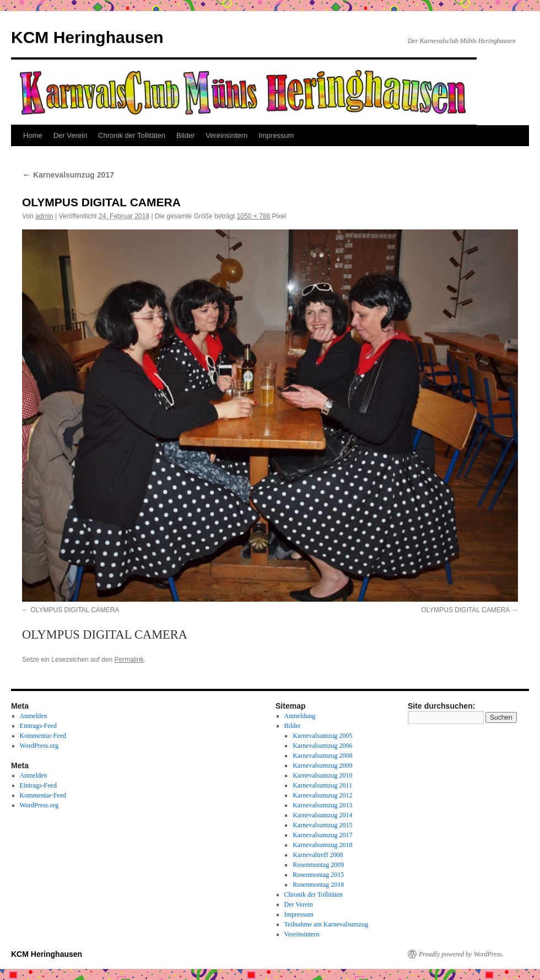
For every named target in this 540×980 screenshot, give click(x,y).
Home (33, 135)
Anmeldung (300, 716)
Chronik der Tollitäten (132, 135)
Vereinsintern (226, 135)
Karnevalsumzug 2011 (322, 785)
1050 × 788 (253, 216)
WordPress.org (39, 746)
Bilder (185, 135)
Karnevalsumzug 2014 (322, 815)
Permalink (129, 660)
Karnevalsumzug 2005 (322, 736)
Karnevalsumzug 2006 (322, 746)
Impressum (276, 135)
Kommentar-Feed (43, 736)
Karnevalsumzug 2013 (322, 805)
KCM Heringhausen (87, 37)
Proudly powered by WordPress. (461, 954)
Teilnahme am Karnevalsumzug (326, 924)
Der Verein (70, 135)
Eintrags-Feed (38, 726)
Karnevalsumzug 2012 (322, 795)
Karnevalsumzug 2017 (68, 175)
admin (44, 216)
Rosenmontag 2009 (318, 865)
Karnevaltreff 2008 (318, 855)
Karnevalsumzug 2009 (322, 765)
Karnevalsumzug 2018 (322, 845)
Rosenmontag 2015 (318, 875)
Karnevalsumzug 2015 (322, 825)
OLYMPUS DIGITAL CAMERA (75, 610)
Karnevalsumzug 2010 (322, 775)
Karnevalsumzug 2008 (322, 756)
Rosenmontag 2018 (318, 885)
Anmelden (34, 716)
